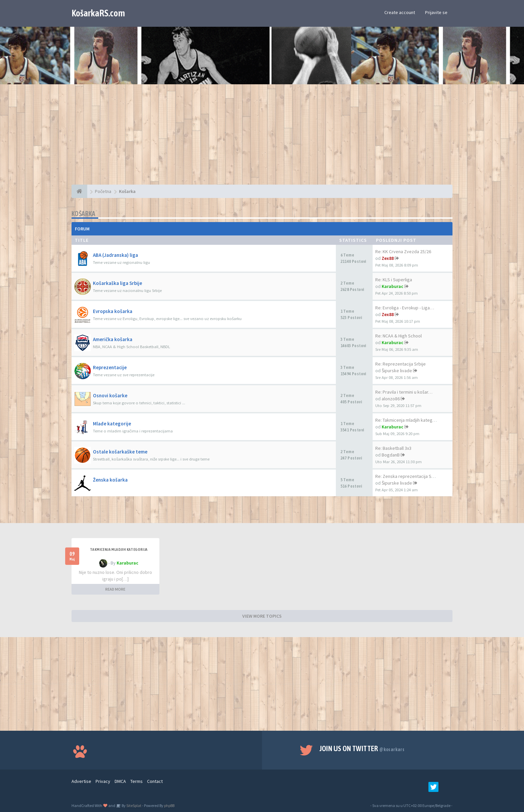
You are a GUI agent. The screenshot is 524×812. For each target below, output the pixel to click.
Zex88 (388, 258)
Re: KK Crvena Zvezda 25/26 (403, 251)
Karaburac (392, 286)
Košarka (84, 214)
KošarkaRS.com (98, 13)
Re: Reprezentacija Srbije (401, 364)
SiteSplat (134, 805)
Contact (155, 781)
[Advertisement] (262, 138)
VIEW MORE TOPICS (262, 616)
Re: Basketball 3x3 (393, 448)
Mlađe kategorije (112, 424)
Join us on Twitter (362, 748)
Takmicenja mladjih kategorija (119, 549)
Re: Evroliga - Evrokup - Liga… (405, 308)
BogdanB (391, 455)
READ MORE (115, 589)
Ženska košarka (110, 480)
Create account (400, 12)
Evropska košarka (113, 311)
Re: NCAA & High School (399, 336)
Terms (137, 781)
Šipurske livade (397, 371)
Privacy (103, 781)
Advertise (81, 781)
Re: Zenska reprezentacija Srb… (408, 476)
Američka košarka (113, 339)
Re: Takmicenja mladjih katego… (407, 420)
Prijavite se (436, 12)
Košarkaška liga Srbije (117, 283)
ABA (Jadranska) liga (115, 255)
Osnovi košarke (110, 395)
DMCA (120, 781)
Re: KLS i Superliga (394, 280)
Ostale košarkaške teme (120, 452)
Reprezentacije (110, 367)
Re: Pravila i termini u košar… (404, 392)
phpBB (169, 805)
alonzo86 (391, 399)
